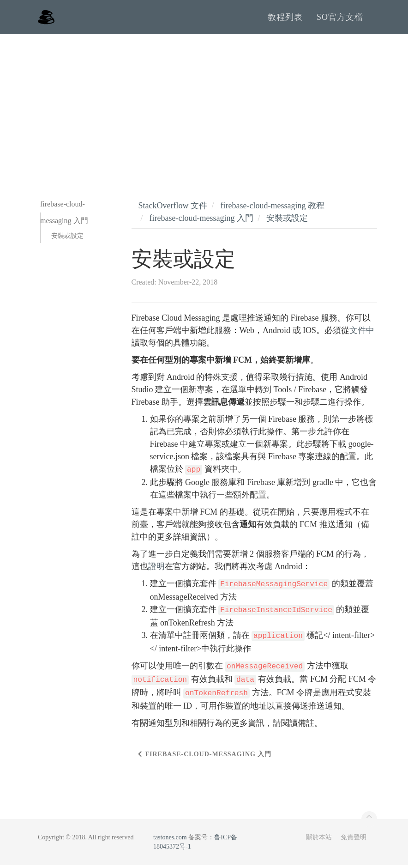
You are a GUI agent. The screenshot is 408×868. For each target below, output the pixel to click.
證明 (156, 569)
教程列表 (285, 18)
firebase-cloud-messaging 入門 (201, 221)
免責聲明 (354, 840)
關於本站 (319, 840)
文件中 (362, 333)
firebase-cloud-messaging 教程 (272, 208)
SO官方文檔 (340, 18)
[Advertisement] (204, 106)
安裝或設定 (67, 239)
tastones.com (170, 840)
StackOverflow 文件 (173, 208)
